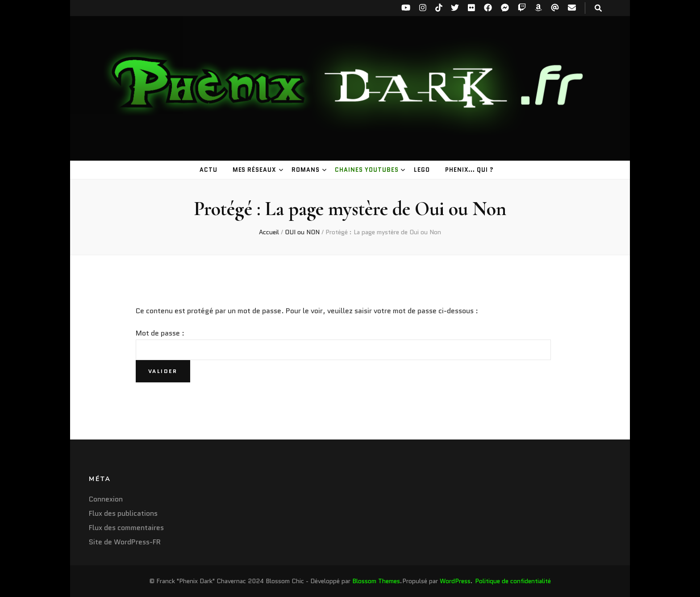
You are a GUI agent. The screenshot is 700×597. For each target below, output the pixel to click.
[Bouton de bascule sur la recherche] (598, 8)
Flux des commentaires (126, 528)
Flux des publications (123, 513)
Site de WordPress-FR (125, 542)
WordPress (455, 581)
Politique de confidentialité (513, 581)
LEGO (422, 170)
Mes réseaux (255, 170)
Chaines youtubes (367, 170)
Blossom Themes (376, 581)
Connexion (106, 499)
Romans (306, 170)
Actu (208, 170)
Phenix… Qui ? (470, 170)
